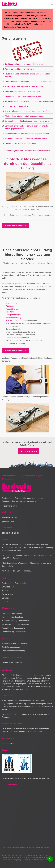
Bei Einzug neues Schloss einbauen (24, 87)
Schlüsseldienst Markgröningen (12, 860)
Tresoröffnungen (12, 309)
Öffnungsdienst (8, 587)
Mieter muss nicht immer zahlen (26, 64)
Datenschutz (39, 848)
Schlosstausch (28, 207)
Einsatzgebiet (7, 594)
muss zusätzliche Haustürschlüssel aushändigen (29, 101)
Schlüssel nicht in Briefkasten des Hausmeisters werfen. (28, 121)
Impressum (30, 848)
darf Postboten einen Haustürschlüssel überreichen (29, 82)
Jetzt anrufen (29, 451)
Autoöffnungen (12, 312)
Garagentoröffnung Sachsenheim (15, 624)
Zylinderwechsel (42, 207)
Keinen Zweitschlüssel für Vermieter (19, 69)
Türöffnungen (11, 306)
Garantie (5, 598)
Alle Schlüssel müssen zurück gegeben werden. (24, 116)
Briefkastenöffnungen (14, 318)
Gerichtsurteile (8, 744)
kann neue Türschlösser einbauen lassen (26, 139)
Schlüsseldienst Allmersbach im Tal (42, 858)
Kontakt (5, 602)
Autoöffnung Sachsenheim (12, 617)
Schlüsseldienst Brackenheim (27, 855)
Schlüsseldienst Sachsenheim (14, 583)
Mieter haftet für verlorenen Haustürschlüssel (23, 96)
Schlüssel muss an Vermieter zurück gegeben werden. (27, 134)
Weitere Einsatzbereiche (12, 662)
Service (5, 591)
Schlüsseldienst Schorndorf (21, 858)
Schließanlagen (12, 323)
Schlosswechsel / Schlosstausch (15, 643)
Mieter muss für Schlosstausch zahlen (20, 144)
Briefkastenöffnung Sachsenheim (15, 621)
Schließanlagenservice (11, 647)
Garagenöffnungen (13, 315)
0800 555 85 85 (9, 517)
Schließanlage (34, 210)
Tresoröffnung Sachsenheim (13, 628)
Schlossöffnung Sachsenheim (14, 632)
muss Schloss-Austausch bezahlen (23, 91)
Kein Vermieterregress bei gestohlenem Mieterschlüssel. (28, 111)
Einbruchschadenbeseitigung (13, 651)
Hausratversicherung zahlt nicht (18, 106)
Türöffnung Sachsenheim (12, 613)
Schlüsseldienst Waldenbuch (33, 860)
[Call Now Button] (50, 859)
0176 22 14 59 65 (10, 533)
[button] (52, 4)
